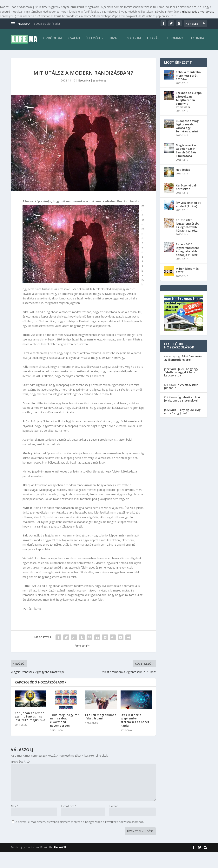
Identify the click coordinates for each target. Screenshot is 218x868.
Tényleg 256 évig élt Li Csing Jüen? (182, 428)
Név (15, 822)
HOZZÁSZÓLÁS (21, 778)
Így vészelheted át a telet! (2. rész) (188, 221)
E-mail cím (69, 822)
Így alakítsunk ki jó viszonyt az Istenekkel (182, 415)
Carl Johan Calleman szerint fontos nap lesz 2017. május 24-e (30, 733)
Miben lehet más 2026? (187, 287)
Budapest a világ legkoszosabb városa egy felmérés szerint (187, 143)
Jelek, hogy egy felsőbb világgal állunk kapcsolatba (181, 388)
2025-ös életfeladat (48, 24)
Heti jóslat (183, 186)
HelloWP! (60, 864)
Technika (168, 55)
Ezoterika (104, 55)
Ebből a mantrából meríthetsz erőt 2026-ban (189, 92)
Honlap (114, 822)
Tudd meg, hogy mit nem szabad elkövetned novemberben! (65, 737)
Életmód (64, 55)
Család (45, 55)
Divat (86, 55)
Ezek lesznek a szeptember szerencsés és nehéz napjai (135, 737)
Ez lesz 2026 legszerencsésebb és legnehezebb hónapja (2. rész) (188, 242)
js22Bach (170, 385)
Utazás (125, 55)
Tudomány (145, 55)
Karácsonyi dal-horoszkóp (186, 203)
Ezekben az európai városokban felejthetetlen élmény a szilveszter (189, 116)
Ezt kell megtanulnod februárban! (101, 733)
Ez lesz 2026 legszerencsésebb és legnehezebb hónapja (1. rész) (188, 266)
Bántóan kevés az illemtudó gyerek (183, 374)
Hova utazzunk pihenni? (181, 402)
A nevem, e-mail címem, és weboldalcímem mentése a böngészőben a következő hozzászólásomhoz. (80, 838)
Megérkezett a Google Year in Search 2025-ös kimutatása (186, 167)
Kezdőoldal (24, 55)
